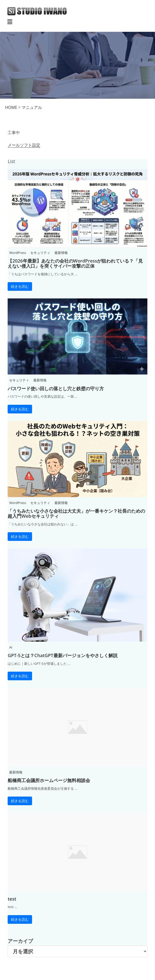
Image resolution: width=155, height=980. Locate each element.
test (12, 899)
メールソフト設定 (24, 145)
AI (11, 647)
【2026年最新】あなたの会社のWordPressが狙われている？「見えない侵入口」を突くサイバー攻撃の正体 (75, 263)
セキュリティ (40, 253)
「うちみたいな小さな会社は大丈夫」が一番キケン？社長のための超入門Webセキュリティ (76, 513)
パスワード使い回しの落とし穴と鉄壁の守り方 (56, 388)
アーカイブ (20, 941)
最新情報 (61, 253)
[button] (77, 22)
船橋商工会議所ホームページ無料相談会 (49, 780)
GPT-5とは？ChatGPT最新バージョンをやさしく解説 (62, 655)
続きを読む (20, 286)
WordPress (18, 253)
